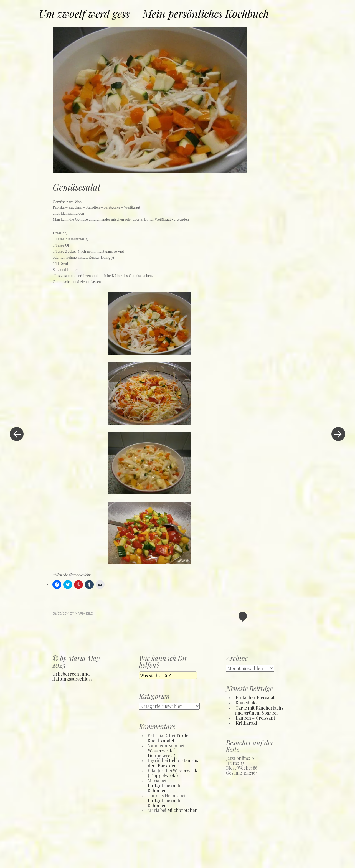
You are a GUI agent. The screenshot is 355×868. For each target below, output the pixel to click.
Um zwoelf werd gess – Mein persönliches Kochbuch (154, 13)
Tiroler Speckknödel (169, 738)
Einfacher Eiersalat (255, 697)
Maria (80, 613)
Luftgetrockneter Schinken (166, 788)
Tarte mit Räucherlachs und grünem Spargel (259, 710)
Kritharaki (246, 723)
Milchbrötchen (182, 810)
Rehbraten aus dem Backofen (173, 763)
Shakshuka (247, 703)
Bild (89, 613)
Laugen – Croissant (255, 718)
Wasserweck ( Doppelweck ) (162, 753)
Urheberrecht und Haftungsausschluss (72, 676)
